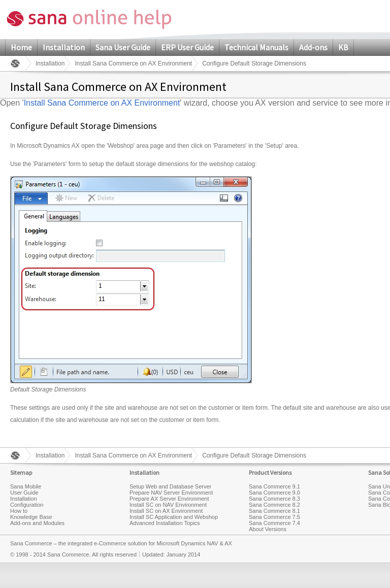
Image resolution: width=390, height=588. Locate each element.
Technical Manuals (256, 47)
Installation (64, 47)
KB (343, 47)
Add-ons (313, 47)
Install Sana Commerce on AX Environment (133, 63)
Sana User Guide (123, 47)
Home (21, 47)
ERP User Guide (187, 47)
